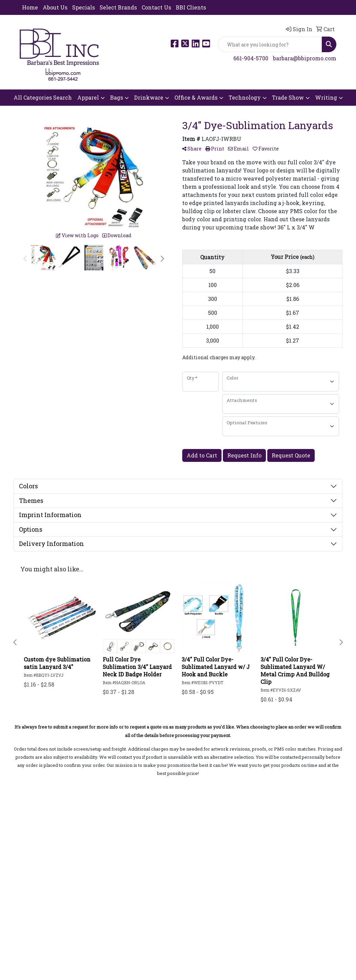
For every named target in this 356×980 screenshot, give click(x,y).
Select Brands (118, 7)
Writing (326, 97)
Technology (245, 97)
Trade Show (288, 97)
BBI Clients (191, 7)
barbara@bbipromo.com (305, 58)
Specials (83, 7)
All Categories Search (43, 97)
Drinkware (149, 97)
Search (29, 863)
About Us (55, 7)
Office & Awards (196, 97)
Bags (117, 97)
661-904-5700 (251, 58)
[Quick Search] (270, 44)
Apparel (88, 97)
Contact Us (156, 7)
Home (30, 7)
